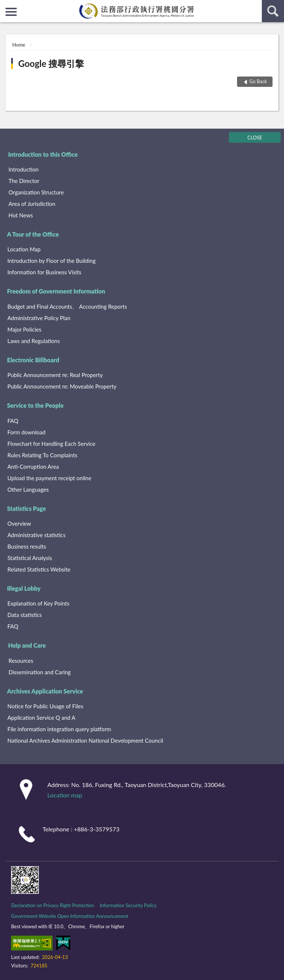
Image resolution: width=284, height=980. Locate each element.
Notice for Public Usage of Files (45, 706)
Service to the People (35, 405)
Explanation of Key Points (38, 603)
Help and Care (27, 645)
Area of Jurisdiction (32, 204)
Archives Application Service (45, 691)
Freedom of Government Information (56, 291)
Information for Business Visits (44, 272)
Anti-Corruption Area (33, 467)
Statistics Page (26, 508)
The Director (24, 181)
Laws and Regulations (34, 341)
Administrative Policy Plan (39, 318)
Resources (21, 661)
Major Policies (24, 329)
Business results (27, 546)
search (273, 11)
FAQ (13, 421)
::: (6, 6)
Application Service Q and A (41, 718)
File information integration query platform (59, 729)
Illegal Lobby (24, 588)
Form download (26, 432)
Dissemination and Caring (40, 672)
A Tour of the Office (33, 234)
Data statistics (25, 615)
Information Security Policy (128, 905)
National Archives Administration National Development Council (85, 740)
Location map (65, 795)
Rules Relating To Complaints (42, 455)
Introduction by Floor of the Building (51, 261)
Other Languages (28, 489)
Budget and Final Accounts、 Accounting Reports (67, 306)
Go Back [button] (258, 81)
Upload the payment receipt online (49, 478)
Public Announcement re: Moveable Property (62, 386)
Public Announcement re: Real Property (55, 375)
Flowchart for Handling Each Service (51, 444)
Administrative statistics (36, 535)
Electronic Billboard (33, 360)
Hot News (21, 215)
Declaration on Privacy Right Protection (53, 905)
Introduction (23, 169)
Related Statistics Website (39, 569)
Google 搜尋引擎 (51, 63)
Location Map (24, 249)
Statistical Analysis (30, 558)
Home (19, 45)
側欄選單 (11, 12)
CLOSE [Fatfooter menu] (255, 138)
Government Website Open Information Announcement (70, 916)
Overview (19, 523)
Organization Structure (36, 192)
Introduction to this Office (43, 154)
